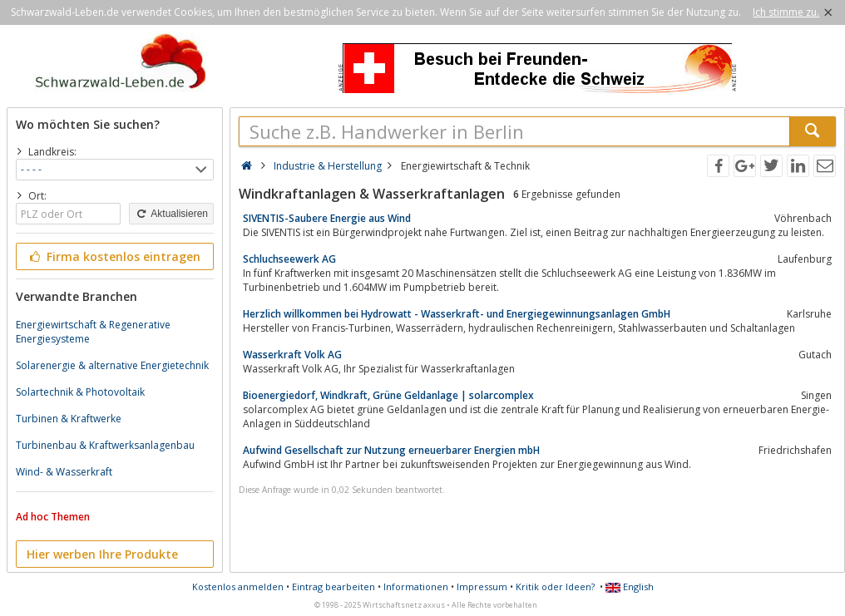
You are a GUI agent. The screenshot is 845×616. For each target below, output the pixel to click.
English (630, 586)
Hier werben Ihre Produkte (102, 554)
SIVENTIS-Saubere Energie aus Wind (327, 218)
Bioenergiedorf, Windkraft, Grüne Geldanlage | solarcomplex (388, 395)
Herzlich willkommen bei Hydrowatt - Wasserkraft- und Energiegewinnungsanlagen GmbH (457, 314)
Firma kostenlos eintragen (114, 256)
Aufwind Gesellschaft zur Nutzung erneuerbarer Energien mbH (391, 450)
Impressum (482, 586)
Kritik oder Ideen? (555, 586)
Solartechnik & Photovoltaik (80, 392)
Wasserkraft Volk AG (292, 355)
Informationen (416, 586)
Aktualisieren (171, 214)
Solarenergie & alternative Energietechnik (112, 365)
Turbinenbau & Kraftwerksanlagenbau (105, 445)
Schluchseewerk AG (289, 259)
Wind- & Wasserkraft (64, 472)
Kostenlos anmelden (238, 586)
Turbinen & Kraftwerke (69, 419)
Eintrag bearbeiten (334, 586)
